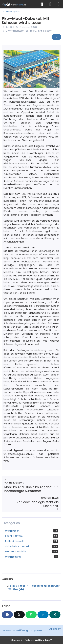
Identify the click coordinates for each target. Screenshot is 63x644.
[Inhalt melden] (56, 37)
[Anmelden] (50, 4)
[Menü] (59, 4)
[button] (43, 615)
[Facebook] (7, 615)
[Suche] (42, 4)
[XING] (55, 615)
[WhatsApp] (31, 615)
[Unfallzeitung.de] (19, 4)
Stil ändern (55, 629)
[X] (19, 615)
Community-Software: (32, 640)
